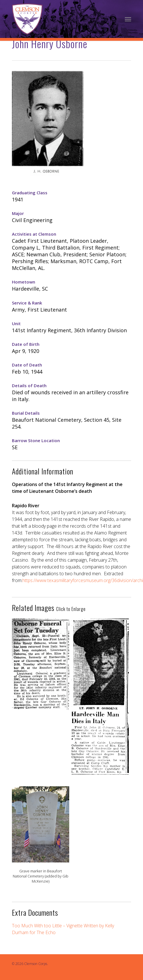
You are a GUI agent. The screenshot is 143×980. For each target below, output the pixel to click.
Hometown (24, 282)
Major (18, 213)
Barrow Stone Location (36, 440)
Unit (16, 323)
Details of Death (29, 385)
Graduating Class (30, 193)
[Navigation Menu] (128, 19)
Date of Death (27, 365)
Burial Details (26, 413)
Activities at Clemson (34, 234)
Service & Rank (27, 303)
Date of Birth (26, 344)
